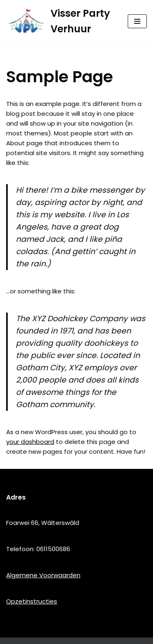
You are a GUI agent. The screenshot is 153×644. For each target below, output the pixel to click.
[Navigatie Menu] (137, 21)
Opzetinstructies (32, 601)
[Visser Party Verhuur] (61, 21)
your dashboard (30, 442)
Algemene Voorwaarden (43, 575)
